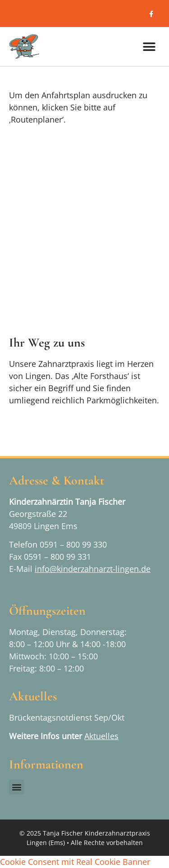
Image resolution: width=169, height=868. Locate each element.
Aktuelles (101, 736)
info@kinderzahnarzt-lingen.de (93, 569)
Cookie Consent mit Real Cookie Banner (75, 862)
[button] (149, 47)
